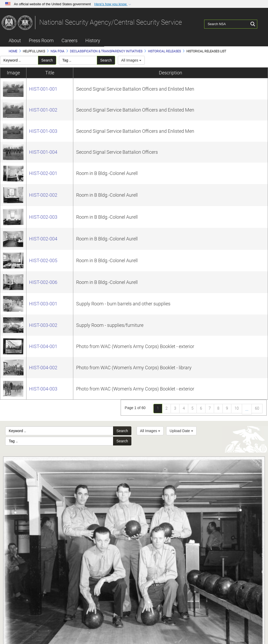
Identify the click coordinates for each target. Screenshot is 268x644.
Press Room (41, 40)
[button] (113, 4)
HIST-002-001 (43, 173)
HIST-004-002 (43, 368)
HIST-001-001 (43, 89)
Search (47, 60)
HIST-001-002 (43, 110)
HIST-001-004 (43, 152)
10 (237, 408)
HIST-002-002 (43, 195)
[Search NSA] (227, 22)
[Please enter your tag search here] (78, 60)
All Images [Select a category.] (131, 60)
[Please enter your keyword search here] (19, 60)
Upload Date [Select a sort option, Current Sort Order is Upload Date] (181, 431)
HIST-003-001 (43, 304)
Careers (69, 40)
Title (50, 73)
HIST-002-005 (43, 260)
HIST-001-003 (43, 131)
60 (257, 408)
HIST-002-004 (43, 239)
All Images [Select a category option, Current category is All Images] (150, 431)
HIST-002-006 (43, 282)
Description (171, 73)
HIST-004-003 (43, 389)
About (15, 40)
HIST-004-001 (43, 346)
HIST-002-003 (43, 217)
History (93, 40)
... (247, 409)
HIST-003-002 (43, 325)
